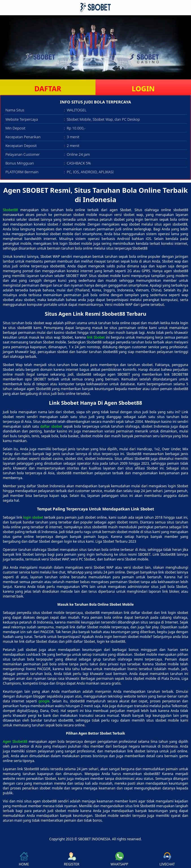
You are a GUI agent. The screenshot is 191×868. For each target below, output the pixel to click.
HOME (24, 859)
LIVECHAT (167, 859)
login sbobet (33, 517)
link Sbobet (96, 337)
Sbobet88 (10, 210)
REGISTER (71, 859)
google (44, 701)
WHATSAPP (119, 859)
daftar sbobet (51, 426)
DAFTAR (48, 88)
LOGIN (143, 88)
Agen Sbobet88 (15, 742)
